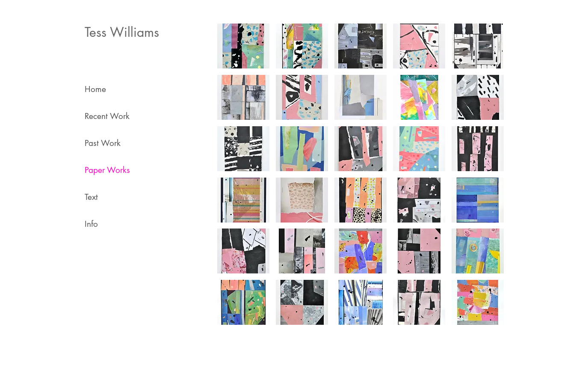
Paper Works (107, 170)
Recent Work (107, 116)
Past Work (103, 143)
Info (91, 224)
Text (91, 197)
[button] (243, 46)
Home (95, 89)
